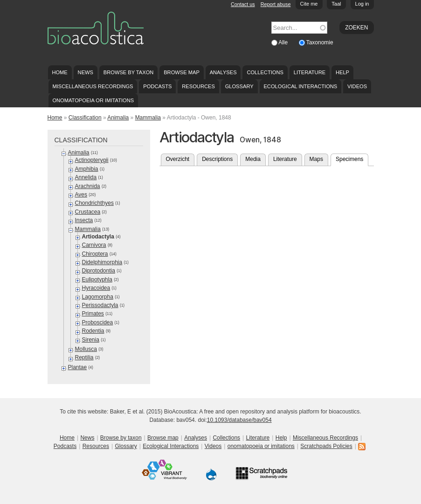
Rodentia (93, 331)
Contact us (243, 4)
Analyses (223, 72)
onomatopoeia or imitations (93, 100)
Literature (310, 72)
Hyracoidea (96, 288)
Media (253, 159)
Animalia (118, 118)
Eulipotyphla (97, 280)
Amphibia (87, 169)
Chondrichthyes (94, 203)
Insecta (84, 220)
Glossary (239, 86)
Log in (362, 4)
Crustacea (88, 212)
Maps (316, 159)
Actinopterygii (92, 160)
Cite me (309, 4)
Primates (93, 314)
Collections (265, 72)
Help (342, 72)
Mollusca (86, 349)
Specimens (352, 158)
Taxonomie (320, 42)
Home (59, 72)
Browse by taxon (129, 72)
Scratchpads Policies (326, 446)
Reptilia (84, 357)
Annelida (86, 177)
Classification (85, 118)
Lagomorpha (98, 297)
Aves (81, 195)
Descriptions (217, 159)
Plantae (78, 367)
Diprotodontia (99, 271)
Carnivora (94, 245)
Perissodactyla (100, 305)
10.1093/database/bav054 (239, 420)
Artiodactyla (98, 237)
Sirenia (91, 340)
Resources (198, 86)
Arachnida (88, 186)
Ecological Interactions (300, 86)
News (86, 72)
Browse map (182, 72)
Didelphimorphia (102, 262)
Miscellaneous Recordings (93, 86)
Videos (357, 86)
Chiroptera (95, 254)
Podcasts (157, 86)
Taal (336, 4)
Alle (284, 42)
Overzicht (178, 159)
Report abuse (276, 4)
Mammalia (148, 118)
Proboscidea (98, 322)
